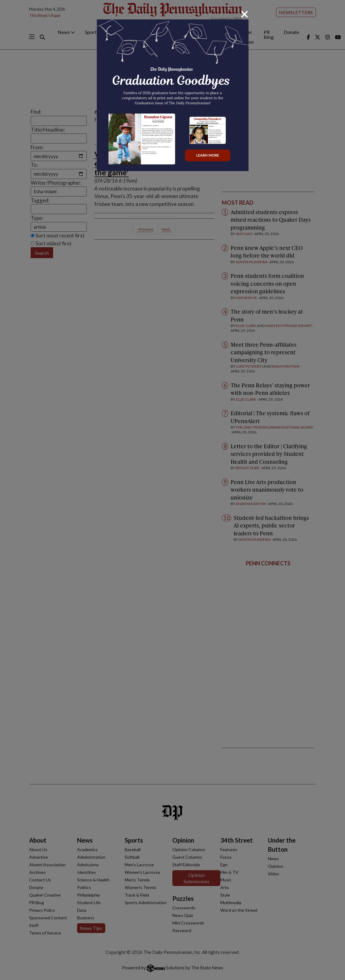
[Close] (245, 14)
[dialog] (172, 490)
